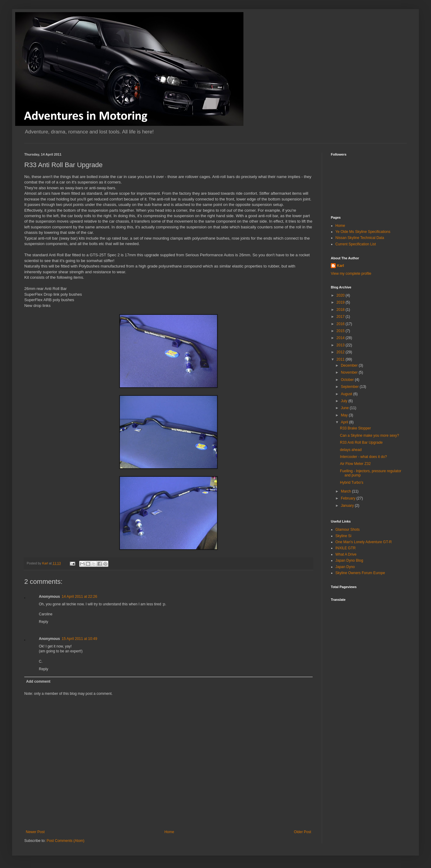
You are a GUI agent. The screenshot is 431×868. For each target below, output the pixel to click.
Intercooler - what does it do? (363, 457)
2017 (341, 317)
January (348, 506)
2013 (341, 345)
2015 (341, 331)
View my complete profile (351, 274)
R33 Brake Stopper (355, 428)
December (350, 365)
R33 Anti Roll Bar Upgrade (361, 442)
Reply (44, 622)
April (345, 422)
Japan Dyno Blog (349, 560)
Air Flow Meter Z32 (355, 464)
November (350, 372)
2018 (341, 310)
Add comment (38, 681)
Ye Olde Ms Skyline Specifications (363, 232)
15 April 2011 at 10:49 (79, 639)
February (349, 498)
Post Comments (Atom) (65, 841)
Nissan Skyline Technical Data (360, 238)
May (345, 415)
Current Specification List (356, 244)
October (348, 380)
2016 (341, 324)
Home (169, 832)
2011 (341, 359)
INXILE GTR (346, 548)
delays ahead (351, 450)
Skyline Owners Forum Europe (360, 573)
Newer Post (35, 832)
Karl (340, 266)
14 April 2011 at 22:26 (79, 597)
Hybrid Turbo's (352, 483)
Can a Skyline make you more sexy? (370, 436)
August (347, 394)
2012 (341, 352)
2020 (341, 295)
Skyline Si (343, 536)
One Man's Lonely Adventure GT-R (364, 542)
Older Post (302, 832)
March (346, 491)
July (345, 401)
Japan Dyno (345, 567)
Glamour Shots (348, 530)
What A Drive (346, 554)
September (350, 387)
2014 (341, 338)
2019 (341, 302)
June (345, 408)
